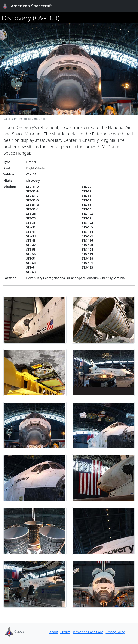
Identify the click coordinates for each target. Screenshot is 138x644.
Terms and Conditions (88, 632)
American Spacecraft (25, 6)
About (54, 632)
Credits (65, 632)
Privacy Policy (115, 632)
